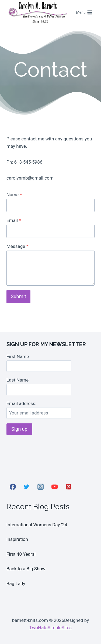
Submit (18, 296)
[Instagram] (41, 487)
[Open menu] (84, 13)
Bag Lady (16, 584)
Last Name (18, 380)
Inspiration (17, 539)
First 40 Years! (21, 554)
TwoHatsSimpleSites (50, 628)
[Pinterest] (68, 487)
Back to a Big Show (26, 569)
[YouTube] (54, 487)
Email (14, 220)
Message (18, 246)
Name (14, 195)
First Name (18, 356)
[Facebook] (13, 487)
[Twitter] (27, 487)
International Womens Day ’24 (37, 525)
